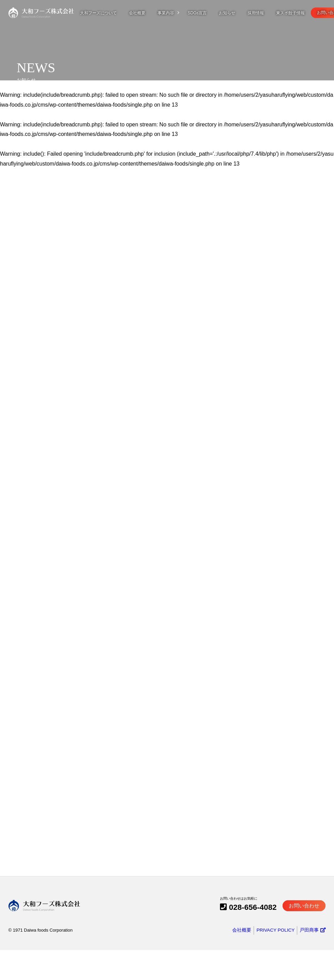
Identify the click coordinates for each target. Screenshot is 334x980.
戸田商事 (313, 960)
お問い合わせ (307, 939)
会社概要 (143, 13)
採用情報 (262, 13)
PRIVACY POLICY (276, 960)
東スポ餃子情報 (297, 13)
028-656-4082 (264, 939)
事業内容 (172, 13)
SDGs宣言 (203, 13)
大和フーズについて (105, 13)
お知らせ (233, 13)
